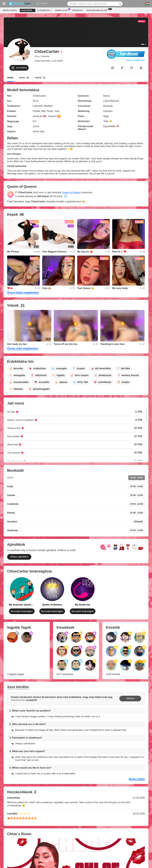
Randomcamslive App (98, 10)
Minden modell (10, 10)
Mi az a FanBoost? (136, 60)
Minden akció (62, 10)
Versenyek (77, 10)
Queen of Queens (71, 192)
